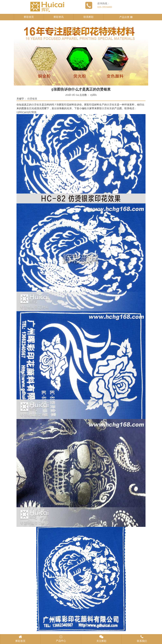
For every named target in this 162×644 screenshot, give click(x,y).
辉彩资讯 (59, 17)
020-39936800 (105, 7)
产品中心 (61, 639)
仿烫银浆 (32, 99)
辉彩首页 (29, 17)
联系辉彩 (89, 17)
